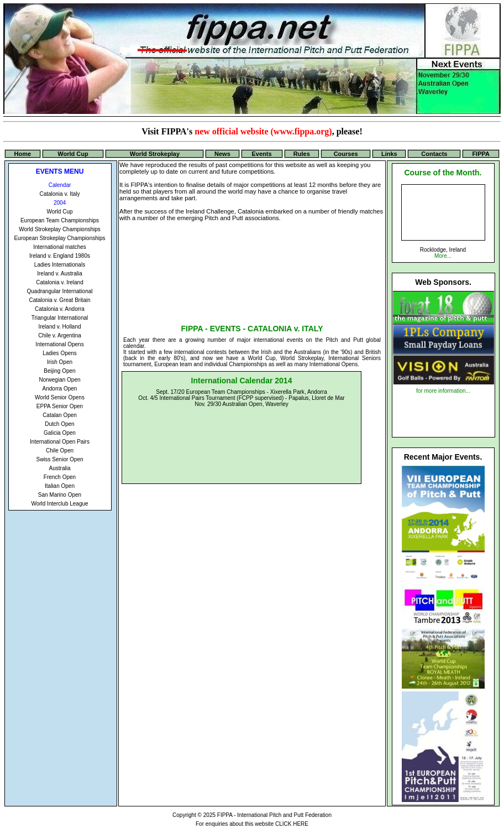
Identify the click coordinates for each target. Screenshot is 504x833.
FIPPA (481, 154)
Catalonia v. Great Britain (60, 300)
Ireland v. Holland (59, 327)
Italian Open (60, 486)
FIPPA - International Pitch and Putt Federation (274, 815)
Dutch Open (59, 424)
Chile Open (60, 451)
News (222, 154)
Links (389, 154)
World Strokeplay (155, 154)
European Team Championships (60, 220)
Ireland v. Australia (60, 274)
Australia (60, 468)
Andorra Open (60, 389)
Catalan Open (60, 415)
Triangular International (60, 318)
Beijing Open (59, 371)
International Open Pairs (60, 442)
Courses (346, 154)
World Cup (73, 154)
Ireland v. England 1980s (60, 256)
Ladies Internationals (60, 265)
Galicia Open (60, 433)
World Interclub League (59, 504)
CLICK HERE (292, 824)
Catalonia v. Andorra (60, 309)
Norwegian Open (59, 380)
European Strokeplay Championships (59, 238)
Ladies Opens (60, 353)
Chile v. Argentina (60, 335)
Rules (302, 154)
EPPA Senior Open (60, 406)
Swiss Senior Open (59, 459)
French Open (60, 477)
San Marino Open (60, 495)
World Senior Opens (60, 397)
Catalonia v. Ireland (59, 282)
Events (262, 154)
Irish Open (60, 362)
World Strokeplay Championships (60, 229)
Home (23, 154)
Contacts (434, 154)
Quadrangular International (60, 291)
